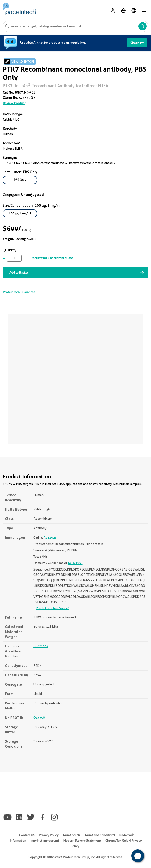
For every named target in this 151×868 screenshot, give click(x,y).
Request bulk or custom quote (52, 258)
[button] (138, 856)
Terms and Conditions (100, 835)
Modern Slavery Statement (82, 841)
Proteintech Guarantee (19, 292)
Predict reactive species (53, 608)
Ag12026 (50, 538)
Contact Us (27, 835)
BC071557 (75, 563)
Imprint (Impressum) (45, 841)
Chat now (137, 43)
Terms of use (72, 835)
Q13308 (39, 717)
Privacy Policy (49, 835)
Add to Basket (19, 273)
